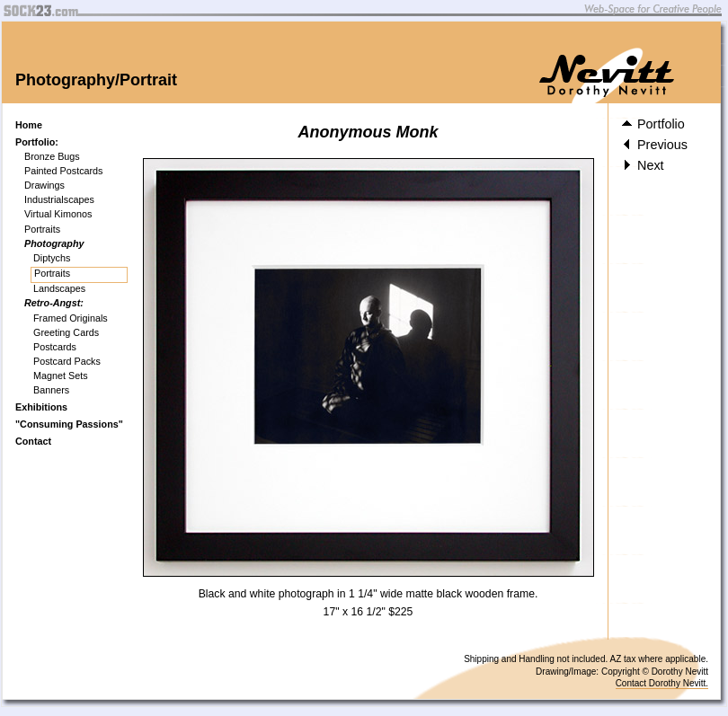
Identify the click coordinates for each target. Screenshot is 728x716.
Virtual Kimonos (58, 214)
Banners (51, 390)
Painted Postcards (64, 171)
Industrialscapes (59, 199)
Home (29, 125)
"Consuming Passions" (69, 424)
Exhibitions (41, 407)
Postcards (55, 347)
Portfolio (653, 124)
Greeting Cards (66, 332)
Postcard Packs (67, 361)
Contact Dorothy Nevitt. (662, 683)
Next (643, 165)
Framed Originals (71, 318)
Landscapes (59, 288)
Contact (33, 441)
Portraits (42, 229)
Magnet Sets (61, 376)
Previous (655, 145)
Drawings (44, 185)
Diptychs (52, 258)
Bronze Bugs (52, 156)
